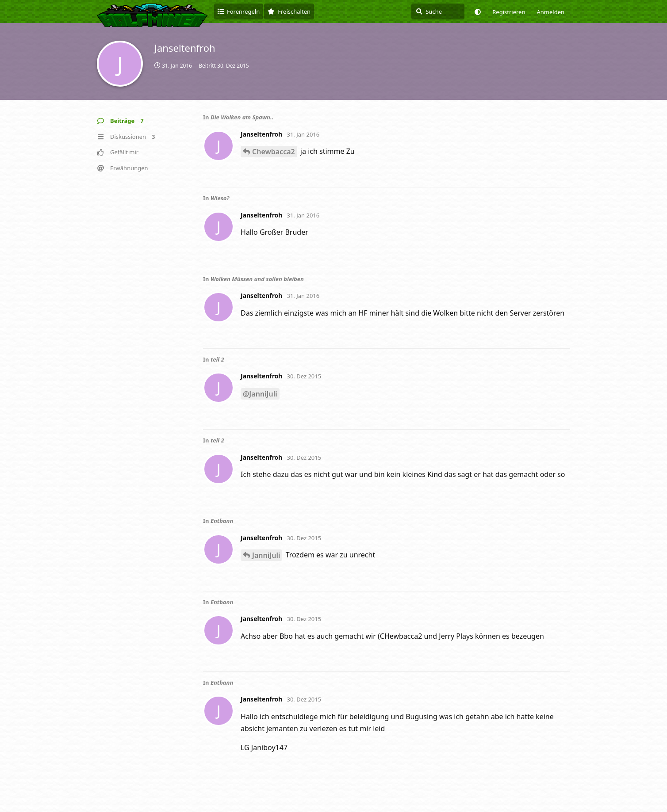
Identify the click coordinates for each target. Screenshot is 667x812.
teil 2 (217, 359)
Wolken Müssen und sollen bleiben (257, 279)
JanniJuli (266, 555)
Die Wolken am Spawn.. (242, 117)
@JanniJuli (260, 394)
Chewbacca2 (274, 152)
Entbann (222, 521)
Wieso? (220, 198)
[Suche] (438, 11)
